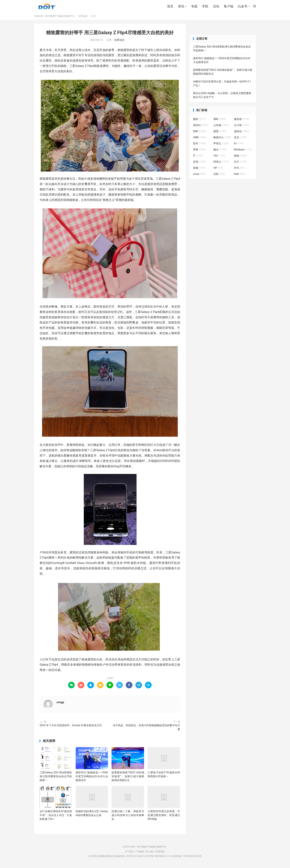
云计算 (242, 126)
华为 (240, 169)
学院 (205, 6)
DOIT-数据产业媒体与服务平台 (47, 7)
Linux (199, 175)
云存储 (221, 126)
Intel (240, 175)
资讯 (181, 6)
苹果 (199, 151)
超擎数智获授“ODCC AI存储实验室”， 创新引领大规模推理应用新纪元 (128, 778)
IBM (219, 120)
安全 (240, 139)
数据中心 (222, 139)
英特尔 (201, 126)
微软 (199, 120)
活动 (216, 6)
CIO (219, 157)
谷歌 (219, 175)
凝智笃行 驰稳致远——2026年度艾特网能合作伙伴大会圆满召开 (92, 778)
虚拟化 (242, 133)
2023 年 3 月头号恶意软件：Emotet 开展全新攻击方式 (71, 727)
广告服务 (140, 853)
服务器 (242, 120)
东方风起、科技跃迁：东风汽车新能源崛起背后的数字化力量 (146, 729)
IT (198, 157)
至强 (199, 163)
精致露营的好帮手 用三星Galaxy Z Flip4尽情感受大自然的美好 (110, 34)
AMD (200, 139)
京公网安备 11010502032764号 (186, 857)
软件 (199, 145)
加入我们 (150, 853)
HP (218, 169)
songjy (60, 703)
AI (239, 145)
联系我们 (161, 853)
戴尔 (220, 151)
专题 (194, 6)
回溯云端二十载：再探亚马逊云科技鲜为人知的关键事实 (128, 816)
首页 (170, 6)
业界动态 (83, 17)
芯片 (240, 163)
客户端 (229, 6)
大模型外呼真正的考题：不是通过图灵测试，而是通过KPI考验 (164, 816)
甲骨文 (221, 145)
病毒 (199, 169)
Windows (243, 151)
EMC (200, 133)
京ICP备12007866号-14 (157, 857)
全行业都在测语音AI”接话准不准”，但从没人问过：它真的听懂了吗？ (56, 816)
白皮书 (243, 6)
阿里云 (221, 163)
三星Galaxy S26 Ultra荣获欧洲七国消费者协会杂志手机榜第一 (56, 778)
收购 (240, 157)
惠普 (220, 133)
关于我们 (129, 853)
